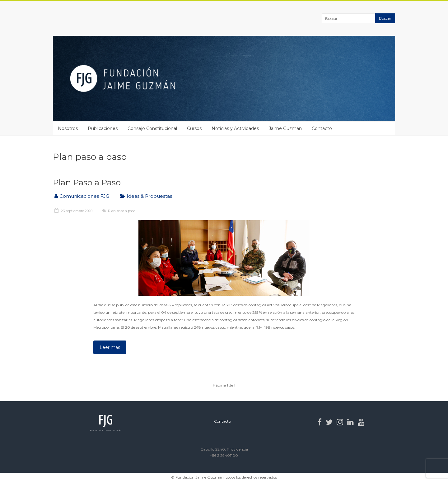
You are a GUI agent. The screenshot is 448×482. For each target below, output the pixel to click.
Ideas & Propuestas (149, 196)
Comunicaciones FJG (84, 196)
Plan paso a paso (122, 211)
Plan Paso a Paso (87, 183)
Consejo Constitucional (152, 128)
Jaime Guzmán (285, 128)
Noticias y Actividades (235, 128)
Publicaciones (103, 128)
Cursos (194, 128)
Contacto (322, 128)
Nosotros (68, 128)
